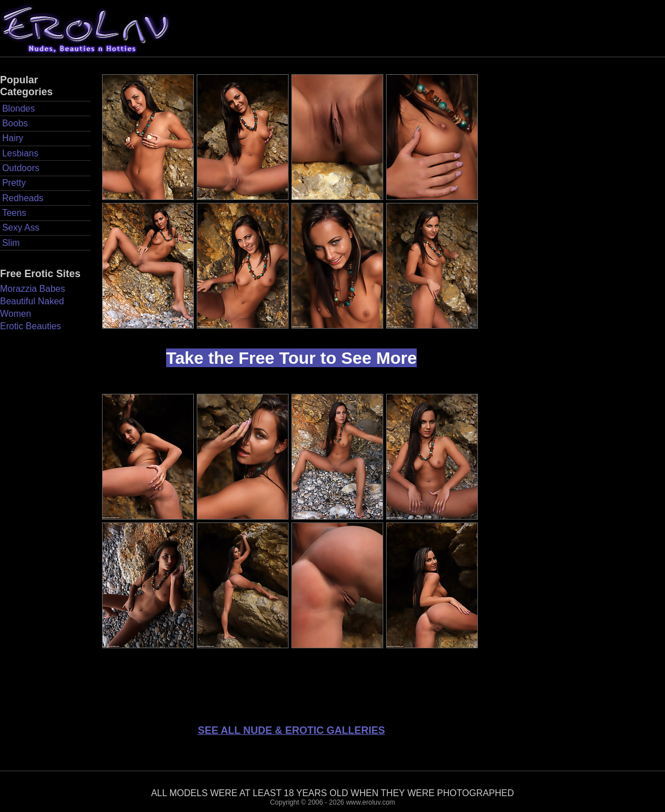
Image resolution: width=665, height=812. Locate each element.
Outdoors (21, 168)
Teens (14, 213)
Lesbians (20, 153)
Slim (11, 243)
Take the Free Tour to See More (291, 358)
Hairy (13, 138)
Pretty (14, 183)
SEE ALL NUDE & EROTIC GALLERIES (291, 730)
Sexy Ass (21, 228)
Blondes (19, 109)
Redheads (23, 198)
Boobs (15, 123)
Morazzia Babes (33, 289)
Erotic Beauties (31, 326)
